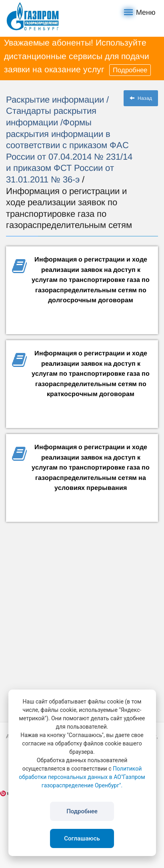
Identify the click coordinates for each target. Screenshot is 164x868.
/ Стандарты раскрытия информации (57, 111)
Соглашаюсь (82, 838)
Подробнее (130, 70)
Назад (141, 98)
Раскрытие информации (56, 100)
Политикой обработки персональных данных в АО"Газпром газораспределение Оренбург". (82, 777)
